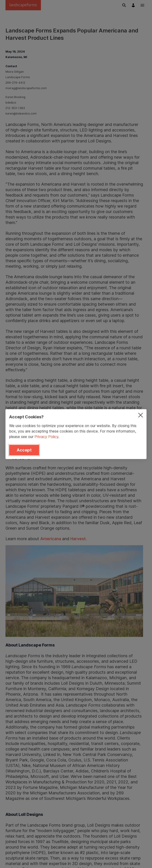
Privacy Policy (46, 437)
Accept (24, 450)
